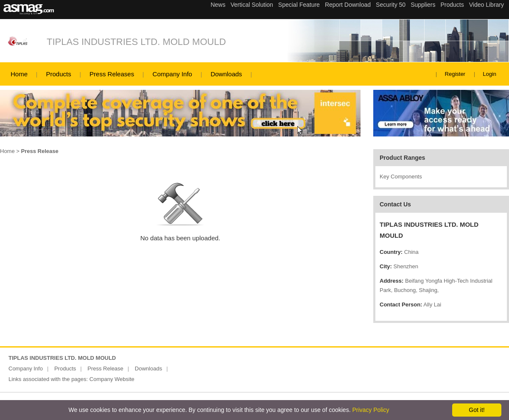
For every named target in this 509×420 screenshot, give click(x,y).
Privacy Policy (371, 410)
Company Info (172, 74)
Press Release (105, 369)
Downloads (226, 74)
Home (19, 74)
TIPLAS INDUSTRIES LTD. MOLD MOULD (136, 42)
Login (489, 74)
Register (455, 74)
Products (58, 74)
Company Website (112, 379)
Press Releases (112, 74)
